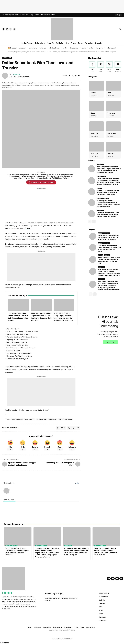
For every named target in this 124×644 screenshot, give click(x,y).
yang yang (100, 48)
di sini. (28, 228)
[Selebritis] (97, 126)
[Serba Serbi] (113, 126)
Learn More (110, 369)
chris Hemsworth (17, 419)
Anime (93, 93)
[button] (118, 15)
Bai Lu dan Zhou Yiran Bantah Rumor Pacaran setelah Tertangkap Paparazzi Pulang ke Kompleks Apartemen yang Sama (109, 272)
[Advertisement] (62, 6)
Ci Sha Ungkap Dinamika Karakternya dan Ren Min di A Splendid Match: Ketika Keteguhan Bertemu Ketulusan (108, 204)
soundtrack (53, 419)
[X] (101, 67)
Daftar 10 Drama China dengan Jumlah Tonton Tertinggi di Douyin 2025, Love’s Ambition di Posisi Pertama (105, 552)
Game (93, 113)
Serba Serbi (112, 133)
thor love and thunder (65, 419)
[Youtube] (118, 67)
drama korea (33, 48)
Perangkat (111, 113)
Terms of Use (51, 15)
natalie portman (42, 419)
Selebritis (94, 133)
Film (10, 58)
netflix (65, 48)
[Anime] (97, 86)
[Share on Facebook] (70, 76)
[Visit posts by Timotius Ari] (5, 76)
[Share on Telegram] (79, 76)
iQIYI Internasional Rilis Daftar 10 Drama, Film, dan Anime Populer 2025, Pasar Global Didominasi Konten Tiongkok (76, 552)
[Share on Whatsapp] (76, 76)
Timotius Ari (16, 74)
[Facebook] (92, 67)
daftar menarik (111, 48)
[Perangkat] (113, 106)
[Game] (97, 106)
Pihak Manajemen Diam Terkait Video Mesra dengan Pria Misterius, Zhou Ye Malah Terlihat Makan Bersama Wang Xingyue (109, 170)
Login (77, 483)
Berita (99, 176)
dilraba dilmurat (54, 48)
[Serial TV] (97, 147)
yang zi (84, 48)
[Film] (113, 86)
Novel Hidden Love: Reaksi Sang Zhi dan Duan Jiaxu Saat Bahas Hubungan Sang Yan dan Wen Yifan (109, 260)
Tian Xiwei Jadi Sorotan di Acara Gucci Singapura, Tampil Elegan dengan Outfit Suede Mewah (108, 215)
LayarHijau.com (11, 223)
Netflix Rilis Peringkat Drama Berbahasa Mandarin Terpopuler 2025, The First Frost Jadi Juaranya (17, 552)
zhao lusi (43, 48)
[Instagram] (109, 67)
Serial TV (94, 154)
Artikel (5, 58)
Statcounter (4, 643)
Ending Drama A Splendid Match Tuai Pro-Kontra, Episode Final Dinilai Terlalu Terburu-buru (109, 237)
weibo (91, 48)
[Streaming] (113, 147)
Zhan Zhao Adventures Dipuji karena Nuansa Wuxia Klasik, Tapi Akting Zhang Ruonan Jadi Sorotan (109, 248)
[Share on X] (73, 76)
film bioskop (74, 48)
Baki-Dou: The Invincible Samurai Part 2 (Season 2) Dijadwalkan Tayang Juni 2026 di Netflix (108, 193)
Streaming (111, 154)
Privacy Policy (39, 15)
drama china (22, 48)
